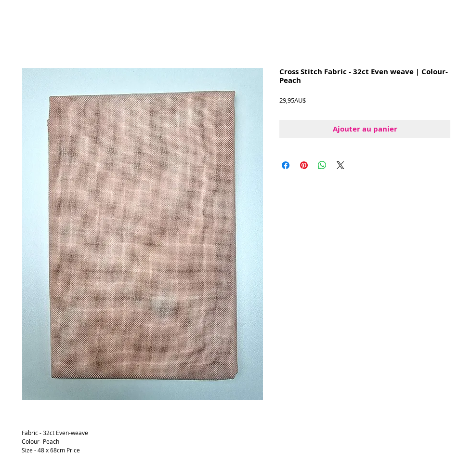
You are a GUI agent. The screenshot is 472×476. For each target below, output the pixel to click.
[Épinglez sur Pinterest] (304, 165)
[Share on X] (341, 165)
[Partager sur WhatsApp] (322, 165)
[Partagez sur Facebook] (286, 165)
